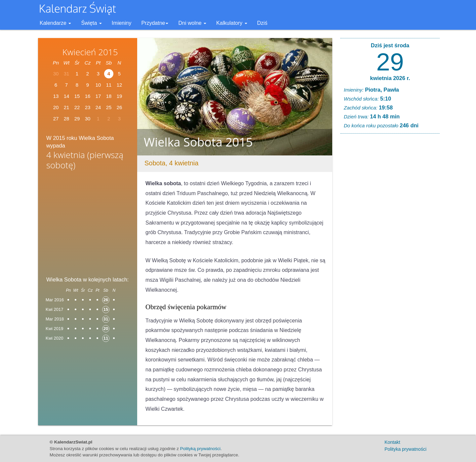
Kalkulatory (232, 23)
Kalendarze (55, 23)
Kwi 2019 (54, 329)
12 (119, 85)
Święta (91, 23)
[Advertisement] (88, 225)
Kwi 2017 (54, 309)
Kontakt (392, 442)
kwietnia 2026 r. (390, 78)
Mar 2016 (55, 300)
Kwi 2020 (54, 338)
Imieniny (122, 23)
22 (77, 107)
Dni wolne (192, 23)
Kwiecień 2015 (90, 52)
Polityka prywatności (405, 449)
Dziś (262, 23)
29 (390, 62)
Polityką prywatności (200, 449)
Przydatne (155, 23)
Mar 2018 (55, 319)
